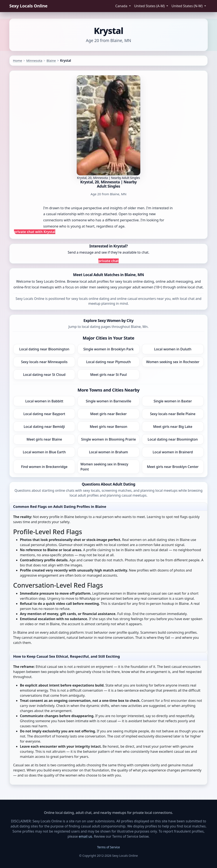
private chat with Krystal (35, 232)
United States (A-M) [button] (150, 6)
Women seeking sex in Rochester (173, 362)
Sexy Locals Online (28, 6)
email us (86, 836)
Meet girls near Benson (108, 427)
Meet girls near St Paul (108, 375)
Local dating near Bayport (44, 414)
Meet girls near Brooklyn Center (173, 467)
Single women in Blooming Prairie (108, 439)
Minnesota (34, 60)
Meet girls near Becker (108, 414)
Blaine (51, 60)
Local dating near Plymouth (108, 362)
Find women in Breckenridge (44, 467)
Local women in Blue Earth (44, 452)
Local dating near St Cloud (44, 375)
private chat (108, 261)
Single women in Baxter (173, 401)
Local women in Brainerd (173, 452)
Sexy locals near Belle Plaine (173, 414)
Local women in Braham (108, 452)
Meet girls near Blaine (44, 439)
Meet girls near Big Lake (173, 427)
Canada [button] (122, 6)
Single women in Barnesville (108, 401)
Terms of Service (108, 847)
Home (17, 60)
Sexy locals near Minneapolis (44, 362)
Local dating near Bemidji (44, 427)
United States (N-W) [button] (187, 6)
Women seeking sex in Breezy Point (104, 467)
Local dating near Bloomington (44, 349)
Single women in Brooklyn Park (108, 349)
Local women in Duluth (173, 349)
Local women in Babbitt (44, 401)
